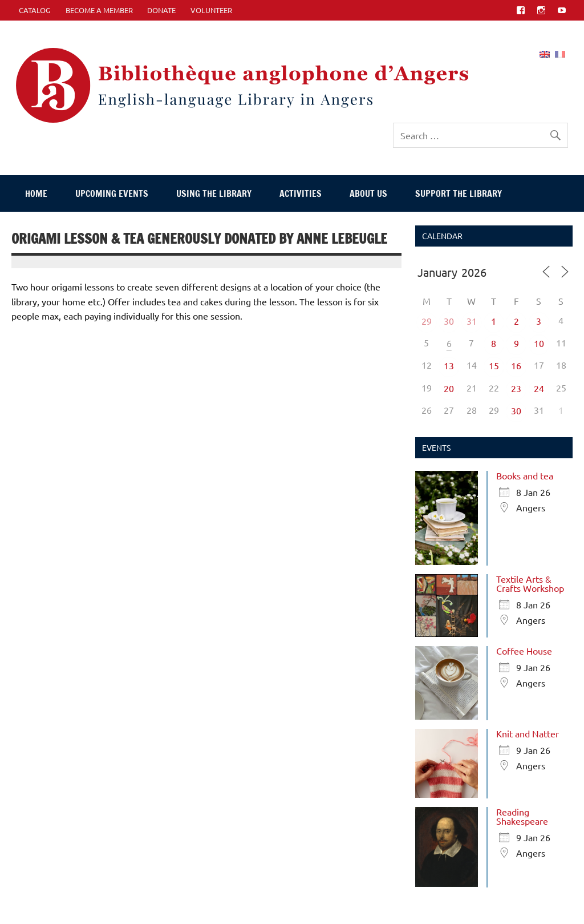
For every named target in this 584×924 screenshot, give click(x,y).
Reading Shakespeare (522, 816)
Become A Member (99, 10)
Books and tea (525, 475)
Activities (301, 193)
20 (449, 388)
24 (539, 388)
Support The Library (459, 193)
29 (427, 321)
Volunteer (211, 10)
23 (516, 388)
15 (494, 365)
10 (539, 343)
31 (472, 321)
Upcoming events (112, 193)
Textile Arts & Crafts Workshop (530, 583)
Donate (161, 10)
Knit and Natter (528, 733)
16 (516, 365)
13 (449, 365)
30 (449, 321)
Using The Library (214, 193)
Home (36, 193)
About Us (368, 193)
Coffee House (524, 651)
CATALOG (35, 10)
